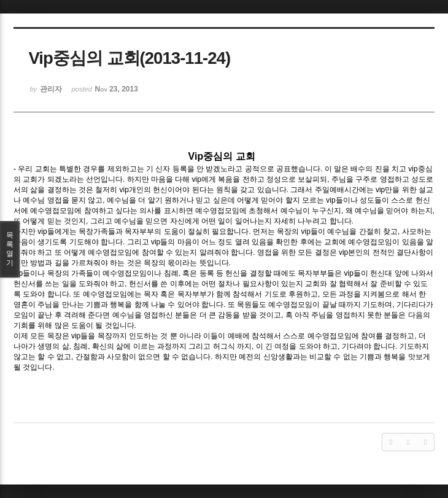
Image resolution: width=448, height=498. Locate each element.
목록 (10, 249)
